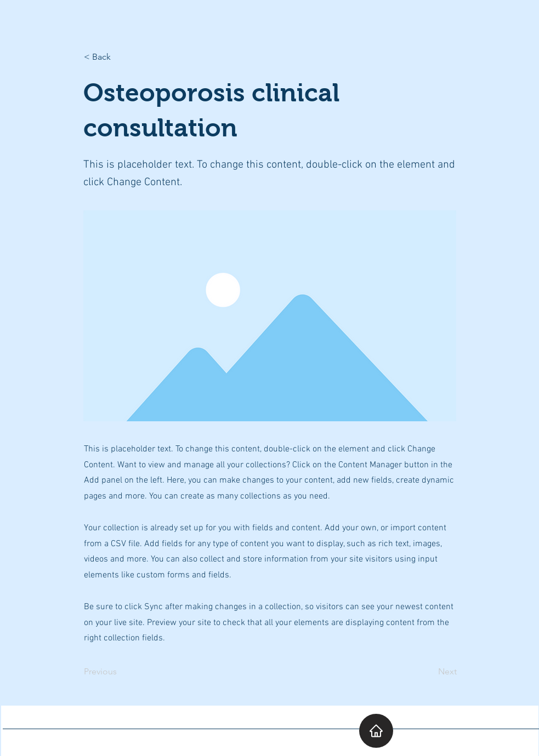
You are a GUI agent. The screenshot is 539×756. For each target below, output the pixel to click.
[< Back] (120, 57)
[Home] (376, 731)
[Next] (429, 672)
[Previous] (120, 672)
